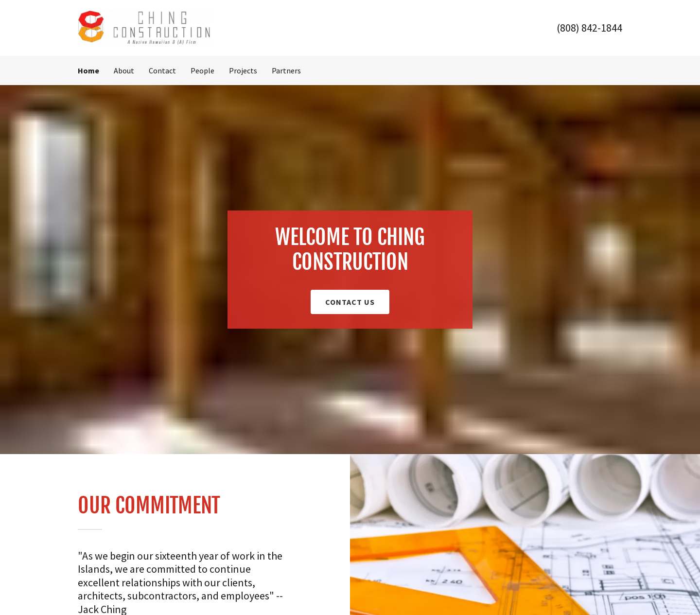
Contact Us (350, 302)
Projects (243, 70)
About (124, 70)
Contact (162, 70)
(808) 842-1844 (589, 28)
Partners (286, 70)
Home (88, 70)
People (202, 70)
